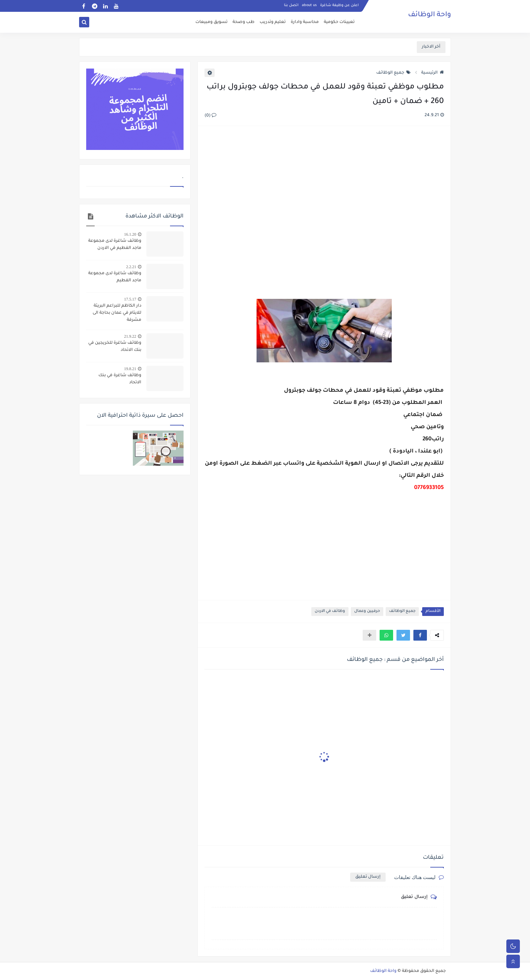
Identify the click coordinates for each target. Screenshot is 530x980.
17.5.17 (130, 299)
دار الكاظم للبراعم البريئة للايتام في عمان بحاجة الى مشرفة (117, 313)
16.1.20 (130, 234)
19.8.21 (130, 369)
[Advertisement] (324, 205)
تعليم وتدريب (273, 22)
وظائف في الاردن (330, 611)
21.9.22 (130, 336)
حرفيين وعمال (367, 611)
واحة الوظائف (429, 15)
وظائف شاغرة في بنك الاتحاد (120, 379)
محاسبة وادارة (305, 22)
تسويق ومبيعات (211, 22)
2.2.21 (131, 267)
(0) (210, 116)
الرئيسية (432, 73)
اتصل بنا (291, 5)
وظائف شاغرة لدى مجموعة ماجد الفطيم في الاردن (115, 245)
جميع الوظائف (393, 73)
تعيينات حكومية (339, 22)
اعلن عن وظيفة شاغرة (339, 5)
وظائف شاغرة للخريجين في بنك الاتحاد (115, 347)
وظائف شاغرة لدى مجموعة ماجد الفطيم (115, 277)
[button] (420, 635)
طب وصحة (244, 22)
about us (309, 5)
